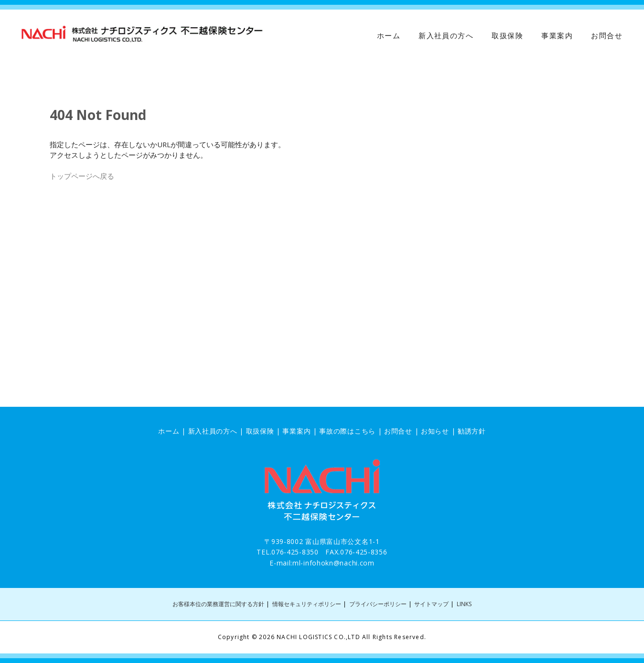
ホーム (389, 36)
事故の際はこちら (347, 431)
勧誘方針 (472, 431)
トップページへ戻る (82, 176)
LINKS (464, 604)
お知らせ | (439, 431)
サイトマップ (431, 604)
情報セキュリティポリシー (307, 604)
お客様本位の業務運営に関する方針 (218, 604)
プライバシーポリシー (378, 604)
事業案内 (557, 36)
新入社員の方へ (446, 36)
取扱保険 (507, 36)
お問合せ (607, 36)
